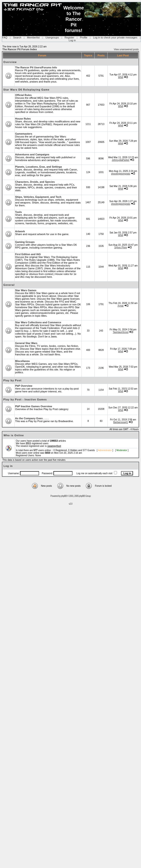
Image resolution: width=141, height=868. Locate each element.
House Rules (23, 119)
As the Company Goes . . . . (32, 418)
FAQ (5, 37)
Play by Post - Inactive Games (25, 399)
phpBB (64, 496)
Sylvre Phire (121, 247)
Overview (10, 62)
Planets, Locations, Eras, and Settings (38, 167)
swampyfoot (54, 446)
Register (69, 37)
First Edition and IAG (28, 254)
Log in (72, 40)
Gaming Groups (25, 242)
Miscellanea (22, 361)
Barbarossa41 (121, 422)
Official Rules (23, 95)
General (9, 285)
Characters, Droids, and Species (35, 182)
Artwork (20, 231)
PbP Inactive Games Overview (34, 406)
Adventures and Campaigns (32, 154)
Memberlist (33, 37)
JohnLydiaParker (121, 160)
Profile (84, 37)
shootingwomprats (121, 174)
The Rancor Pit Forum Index (20, 49)
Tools (18, 212)
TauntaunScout (121, 332)
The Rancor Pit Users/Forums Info (36, 67)
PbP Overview (24, 386)
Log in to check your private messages (115, 37)
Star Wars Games (26, 290)
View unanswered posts (126, 49)
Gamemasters (24, 134)
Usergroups (52, 37)
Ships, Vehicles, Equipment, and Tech (38, 197)
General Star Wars (26, 343)
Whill (121, 77)
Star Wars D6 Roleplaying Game (26, 90)
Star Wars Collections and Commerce (38, 322)
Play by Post (12, 380)
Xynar (121, 306)
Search (17, 37)
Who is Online (14, 435)
